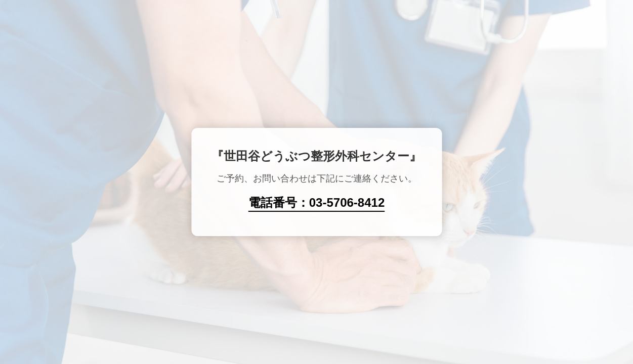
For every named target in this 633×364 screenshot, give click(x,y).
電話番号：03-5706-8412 (316, 202)
